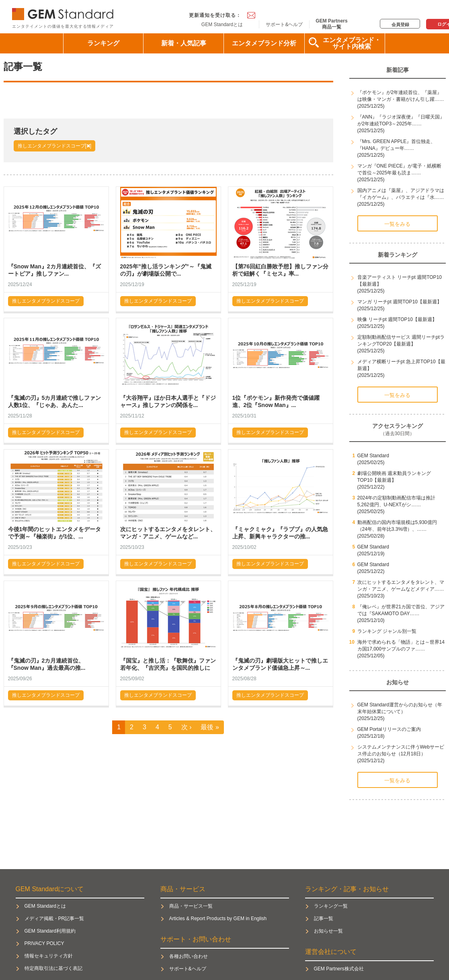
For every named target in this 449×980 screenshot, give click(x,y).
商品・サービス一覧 (191, 906)
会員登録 (400, 25)
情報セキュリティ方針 (49, 956)
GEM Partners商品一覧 (331, 24)
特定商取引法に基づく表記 (53, 968)
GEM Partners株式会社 (339, 969)
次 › (187, 727)
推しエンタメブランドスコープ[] (55, 146)
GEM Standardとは (222, 25)
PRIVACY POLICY (44, 943)
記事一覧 (324, 919)
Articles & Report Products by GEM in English (218, 919)
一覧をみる (397, 224)
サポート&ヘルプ (284, 25)
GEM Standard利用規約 (50, 931)
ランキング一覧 (331, 906)
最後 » (210, 727)
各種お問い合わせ (189, 956)
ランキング (103, 43)
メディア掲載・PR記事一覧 (54, 919)
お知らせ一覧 (328, 931)
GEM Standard (64, 12)
